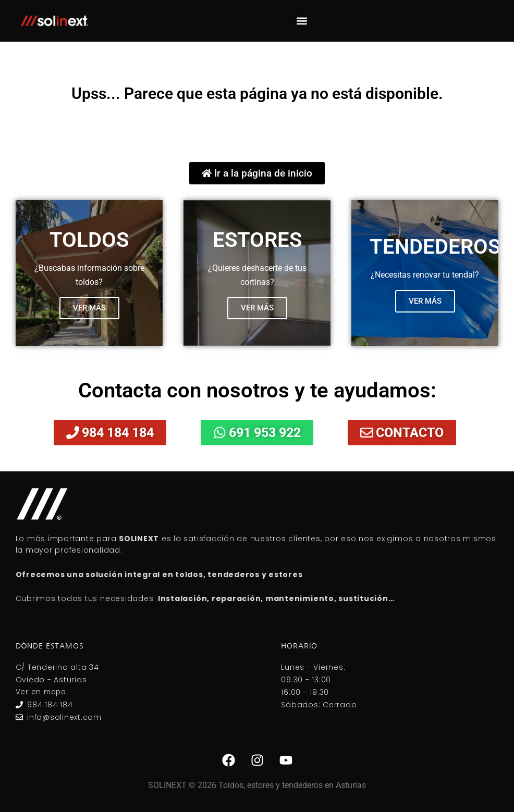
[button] (302, 21)
